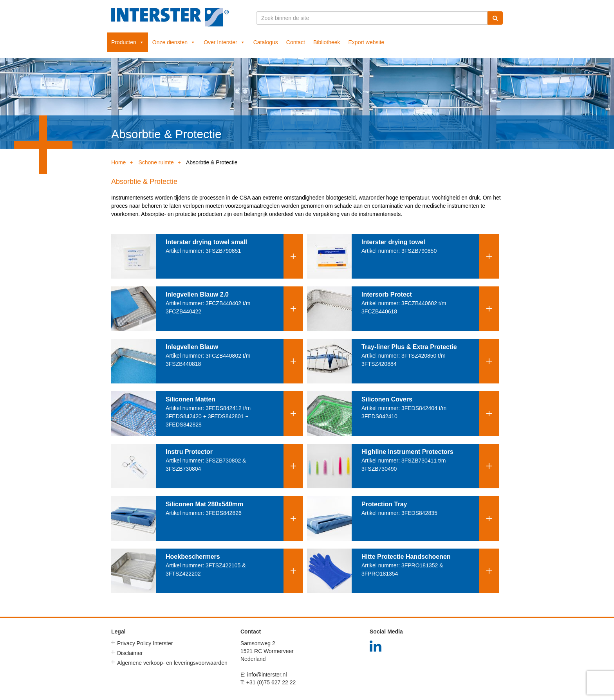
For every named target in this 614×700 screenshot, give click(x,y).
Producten (128, 42)
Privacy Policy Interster (145, 643)
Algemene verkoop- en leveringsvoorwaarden (172, 663)
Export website (367, 42)
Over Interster (224, 42)
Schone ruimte (156, 162)
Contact (296, 42)
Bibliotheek (327, 42)
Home (118, 162)
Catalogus (266, 42)
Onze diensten (174, 42)
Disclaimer (130, 653)
